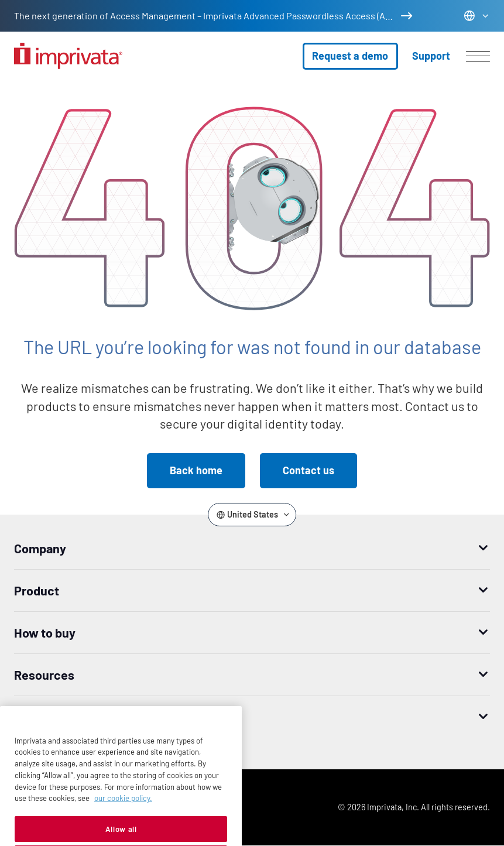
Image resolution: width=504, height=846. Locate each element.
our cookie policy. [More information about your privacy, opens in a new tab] (123, 817)
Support (431, 56)
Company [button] (40, 548)
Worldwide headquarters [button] (83, 717)
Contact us (308, 470)
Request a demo (350, 56)
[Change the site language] (477, 16)
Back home (196, 470)
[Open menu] (478, 56)
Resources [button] (44, 674)
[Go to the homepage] (68, 56)
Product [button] (37, 590)
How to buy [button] (45, 632)
